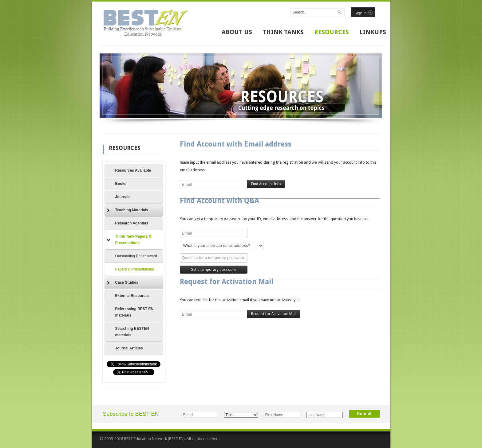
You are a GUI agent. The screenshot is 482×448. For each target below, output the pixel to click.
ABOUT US (237, 32)
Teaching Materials (127, 210)
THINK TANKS (283, 32)
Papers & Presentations (135, 269)
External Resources (132, 296)
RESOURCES (332, 32)
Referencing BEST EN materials (134, 312)
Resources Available (133, 170)
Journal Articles (129, 348)
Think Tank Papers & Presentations (129, 240)
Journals (123, 197)
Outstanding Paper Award (136, 256)
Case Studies (122, 283)
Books (121, 184)
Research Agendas (132, 223)
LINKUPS (373, 32)
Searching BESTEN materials (132, 332)
